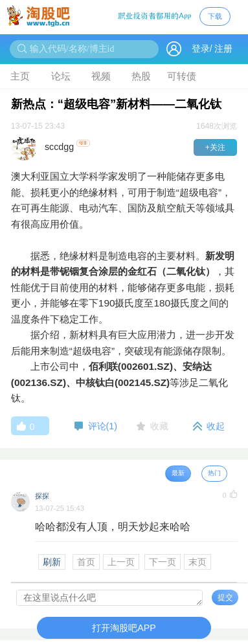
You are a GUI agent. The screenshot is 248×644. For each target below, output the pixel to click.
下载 (215, 16)
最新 (178, 473)
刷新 (52, 562)
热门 (214, 473)
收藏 (159, 426)
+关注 (215, 147)
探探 (42, 496)
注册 (223, 49)
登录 (201, 49)
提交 (225, 597)
